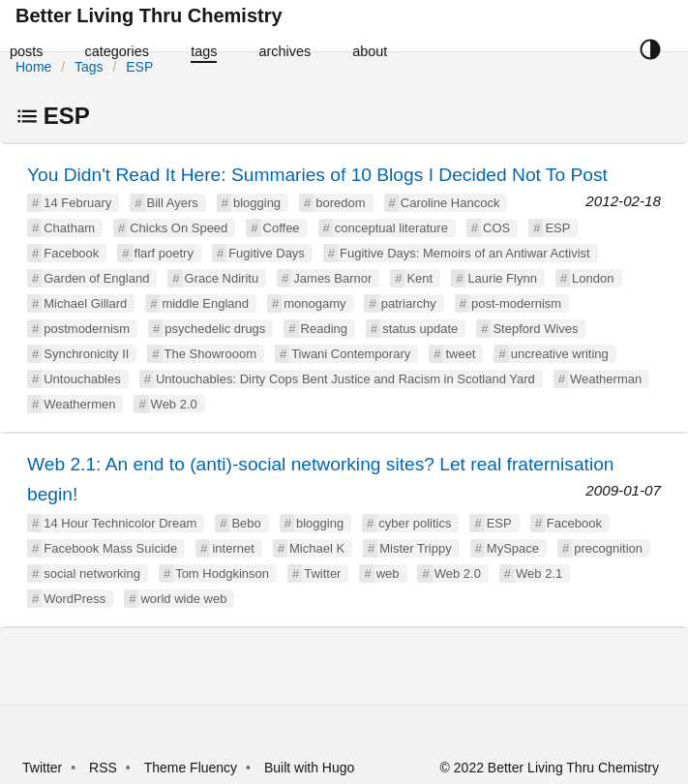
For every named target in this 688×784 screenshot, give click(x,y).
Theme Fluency (193, 768)
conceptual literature (391, 228)
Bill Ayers (173, 203)
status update (420, 329)
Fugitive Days (267, 253)
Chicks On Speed (179, 228)
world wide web (183, 599)
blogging (257, 203)
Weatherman (606, 379)
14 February (77, 203)
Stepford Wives (535, 329)
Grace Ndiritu (222, 278)
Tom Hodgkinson (222, 573)
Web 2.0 (174, 404)
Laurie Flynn (502, 278)
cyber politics (415, 523)
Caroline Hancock (450, 203)
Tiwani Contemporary (351, 354)
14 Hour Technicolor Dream (120, 523)
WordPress (75, 599)
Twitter (322, 573)
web (388, 573)
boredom (340, 203)
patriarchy (409, 303)
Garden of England (96, 278)
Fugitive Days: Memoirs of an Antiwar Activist (465, 253)
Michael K (317, 548)
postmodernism (87, 329)
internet (233, 548)
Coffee (282, 228)
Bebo (246, 523)
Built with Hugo (309, 768)
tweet (460, 354)
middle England (205, 303)
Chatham (69, 228)
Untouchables (82, 379)
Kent (419, 278)
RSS (103, 768)
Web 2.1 (539, 573)
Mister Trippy (415, 548)
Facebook (71, 253)
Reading (324, 329)
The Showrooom (210, 354)
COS (496, 228)
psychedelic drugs (215, 329)
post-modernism (516, 303)
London (593, 278)
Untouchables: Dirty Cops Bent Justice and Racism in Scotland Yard (345, 379)
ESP (139, 67)
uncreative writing (560, 354)
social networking (92, 573)
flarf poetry (164, 253)
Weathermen (79, 404)
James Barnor (332, 278)
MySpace (513, 548)
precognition (608, 548)
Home (33, 67)
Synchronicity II (86, 354)
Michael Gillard (85, 303)
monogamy (314, 303)
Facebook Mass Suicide (110, 548)
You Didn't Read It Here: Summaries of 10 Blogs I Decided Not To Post (317, 175)
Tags (89, 67)
